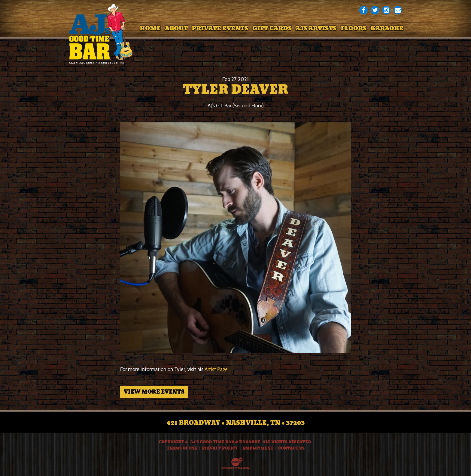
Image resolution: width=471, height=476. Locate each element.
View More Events (154, 392)
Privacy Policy (220, 448)
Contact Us (291, 448)
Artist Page (216, 369)
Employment (258, 448)
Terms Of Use (182, 448)
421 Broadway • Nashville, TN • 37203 (236, 423)
